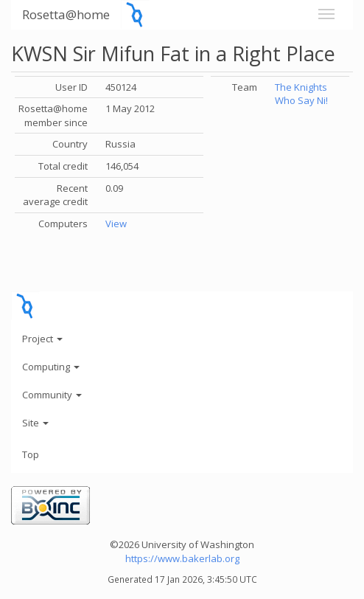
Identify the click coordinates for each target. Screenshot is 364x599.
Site (35, 423)
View (116, 224)
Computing (51, 367)
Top (31, 454)
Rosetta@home (66, 14)
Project (42, 339)
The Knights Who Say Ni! (301, 94)
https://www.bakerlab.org (182, 558)
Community (52, 395)
